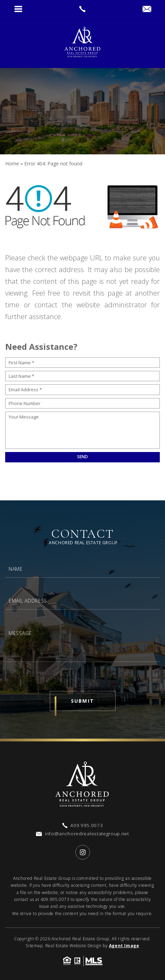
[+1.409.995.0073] (83, 825)
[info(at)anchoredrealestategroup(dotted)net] (147, 9)
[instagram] (83, 852)
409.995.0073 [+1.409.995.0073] (55, 899)
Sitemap (34, 946)
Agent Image (124, 946)
